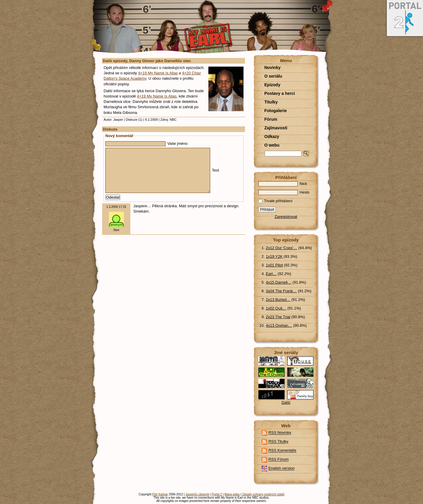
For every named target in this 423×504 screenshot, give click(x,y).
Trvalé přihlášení (276, 201)
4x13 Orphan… (279, 325)
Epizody (272, 85)
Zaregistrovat (286, 217)
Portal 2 (217, 494)
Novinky (272, 67)
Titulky (271, 102)
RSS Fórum (279, 460)
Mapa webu (232, 494)
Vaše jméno (146, 143)
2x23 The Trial (278, 317)
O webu (272, 145)
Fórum (271, 119)
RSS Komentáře (282, 451)
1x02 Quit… (276, 308)
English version (282, 468)
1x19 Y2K (274, 256)
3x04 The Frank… (281, 291)
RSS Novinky (280, 433)
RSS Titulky (278, 442)
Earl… (271, 274)
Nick (283, 184)
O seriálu (273, 76)
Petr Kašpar (160, 494)
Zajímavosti (276, 128)
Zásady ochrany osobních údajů (263, 494)
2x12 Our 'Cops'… (281, 248)
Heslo (284, 192)
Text (162, 175)
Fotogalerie (276, 111)
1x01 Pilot (274, 265)
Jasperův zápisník (197, 494)
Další (286, 402)
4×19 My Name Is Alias (158, 73)
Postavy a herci (280, 93)
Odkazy (272, 136)
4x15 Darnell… (279, 282)
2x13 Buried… (278, 300)
